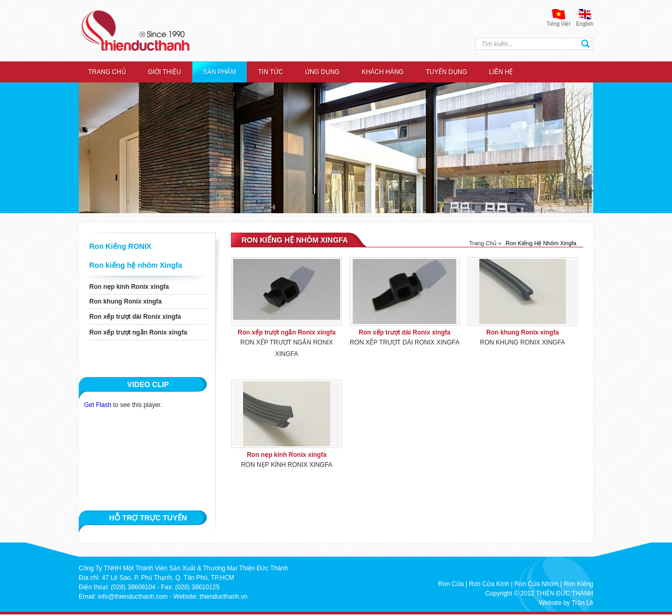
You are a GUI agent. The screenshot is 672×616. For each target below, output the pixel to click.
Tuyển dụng (447, 72)
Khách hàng (383, 72)
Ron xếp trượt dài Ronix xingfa (135, 317)
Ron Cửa (451, 584)
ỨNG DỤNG (322, 72)
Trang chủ (107, 72)
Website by (554, 603)
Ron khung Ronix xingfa (125, 301)
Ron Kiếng (579, 584)
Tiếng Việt (558, 24)
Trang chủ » (485, 243)
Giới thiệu (165, 72)
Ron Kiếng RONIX (120, 246)
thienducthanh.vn (223, 597)
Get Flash (98, 405)
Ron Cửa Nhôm (537, 584)
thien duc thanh (135, 31)
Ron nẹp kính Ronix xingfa (129, 287)
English (585, 24)
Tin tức (270, 72)
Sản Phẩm (220, 72)
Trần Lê (582, 603)
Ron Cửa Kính (489, 584)
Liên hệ (501, 72)
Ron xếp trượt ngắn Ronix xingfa (138, 332)
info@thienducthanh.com (133, 597)
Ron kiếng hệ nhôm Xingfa (136, 265)
